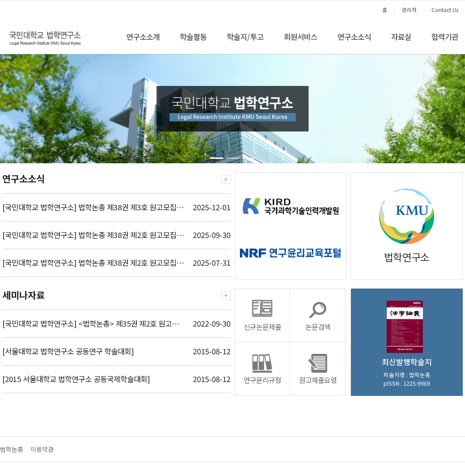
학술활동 (193, 37)
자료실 (401, 37)
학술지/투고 (245, 37)
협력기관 (445, 37)
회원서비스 (301, 37)
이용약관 (42, 449)
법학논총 (12, 449)
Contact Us (445, 10)
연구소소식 (354, 37)
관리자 (409, 10)
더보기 (226, 179)
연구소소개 (143, 37)
